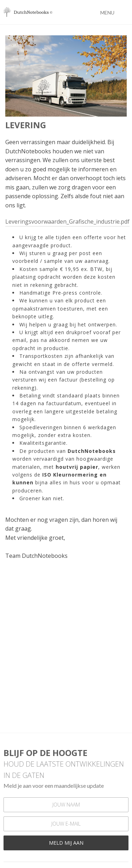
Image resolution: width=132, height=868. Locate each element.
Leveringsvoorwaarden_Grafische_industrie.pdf (67, 222)
